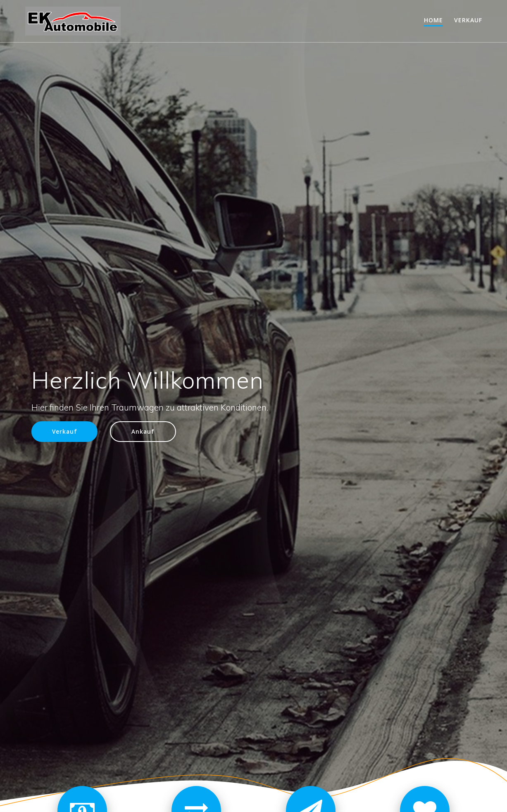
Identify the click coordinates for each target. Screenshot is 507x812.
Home (433, 20)
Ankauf (143, 431)
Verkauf (468, 20)
